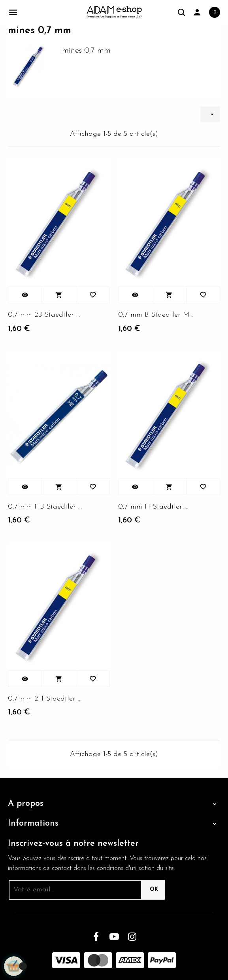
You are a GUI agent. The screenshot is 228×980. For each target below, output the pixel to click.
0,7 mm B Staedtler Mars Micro (156, 315)
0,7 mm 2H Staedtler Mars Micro (46, 699)
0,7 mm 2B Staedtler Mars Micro (46, 315)
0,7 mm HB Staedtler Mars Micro (46, 507)
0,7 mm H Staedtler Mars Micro (156, 507)
